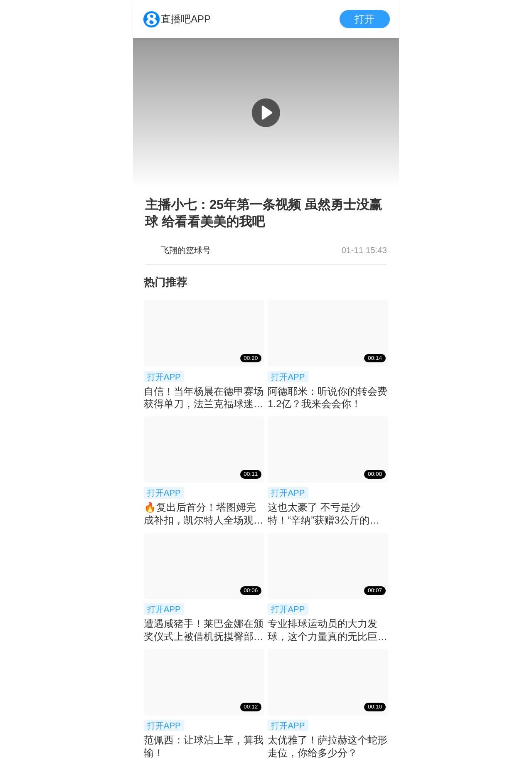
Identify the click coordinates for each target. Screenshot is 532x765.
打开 (365, 19)
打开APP (164, 377)
